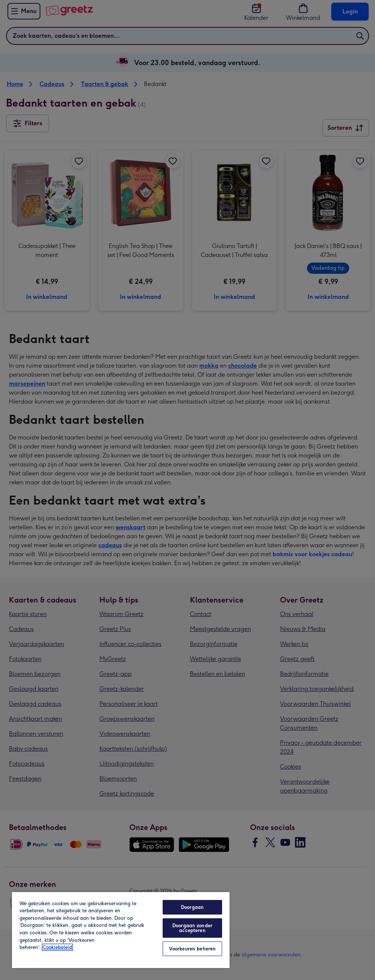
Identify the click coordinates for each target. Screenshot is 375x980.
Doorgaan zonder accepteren (192, 928)
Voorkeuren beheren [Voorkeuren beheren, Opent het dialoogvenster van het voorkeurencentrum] (192, 949)
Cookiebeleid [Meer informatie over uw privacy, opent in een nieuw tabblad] (57, 947)
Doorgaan (192, 907)
